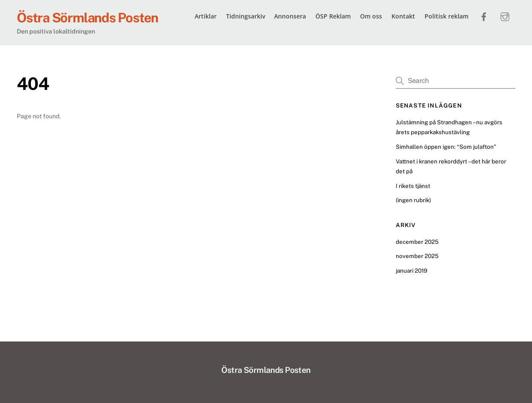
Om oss (371, 16)
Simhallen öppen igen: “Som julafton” (446, 147)
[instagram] (505, 15)
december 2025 (417, 242)
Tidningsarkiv (246, 16)
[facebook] (484, 15)
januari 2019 (411, 271)
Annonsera (290, 16)
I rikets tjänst (413, 186)
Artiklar (206, 16)
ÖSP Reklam (333, 16)
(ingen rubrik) (413, 200)
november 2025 (417, 256)
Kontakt (403, 16)
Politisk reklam (446, 16)
